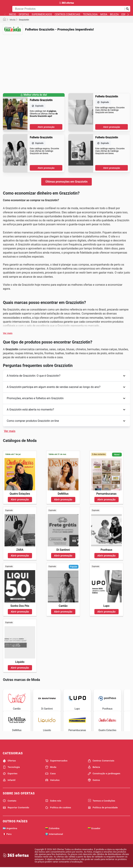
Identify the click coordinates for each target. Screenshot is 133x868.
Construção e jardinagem (104, 774)
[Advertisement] (66, 62)
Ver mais (8, 333)
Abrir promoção (46, 127)
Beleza (114, 14)
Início (12, 14)
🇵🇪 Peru (7, 834)
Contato (10, 801)
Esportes (10, 774)
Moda (104, 14)
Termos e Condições (101, 801)
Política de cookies (58, 808)
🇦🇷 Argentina (10, 828)
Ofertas (24, 14)
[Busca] (127, 9)
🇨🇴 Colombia (52, 828)
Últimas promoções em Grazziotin (67, 182)
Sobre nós (53, 801)
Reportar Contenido (16, 808)
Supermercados (42, 14)
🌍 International (54, 834)
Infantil (9, 780)
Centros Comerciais (67, 14)
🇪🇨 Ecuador (94, 828)
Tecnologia (90, 14)
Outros (94, 780)
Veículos (52, 780)
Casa (50, 774)
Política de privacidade (103, 808)
